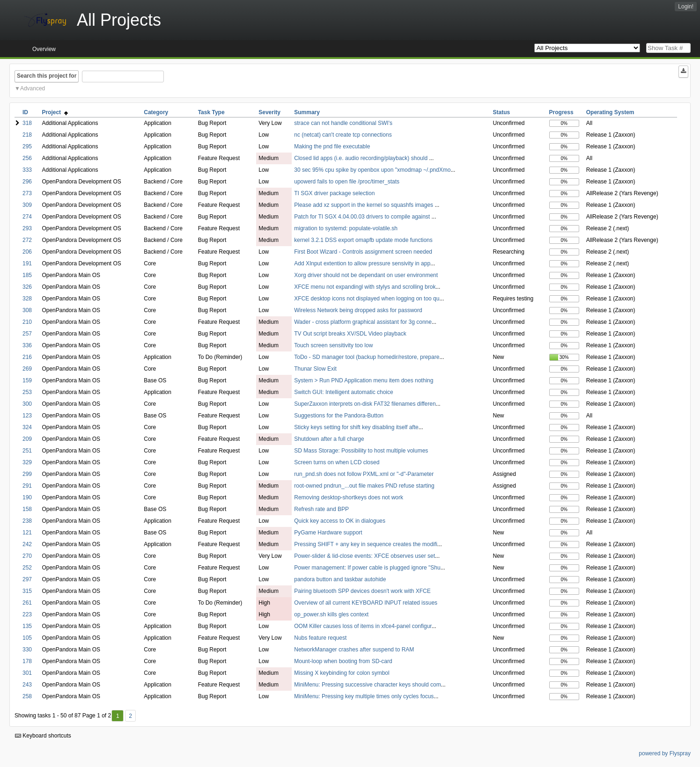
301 (27, 673)
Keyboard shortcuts (43, 736)
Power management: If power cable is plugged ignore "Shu (367, 568)
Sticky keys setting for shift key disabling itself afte (356, 427)
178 (27, 661)
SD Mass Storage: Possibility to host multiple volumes (361, 451)
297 (27, 579)
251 (27, 451)
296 (27, 182)
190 (27, 497)
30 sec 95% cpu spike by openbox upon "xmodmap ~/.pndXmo (372, 170)
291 (27, 486)
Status (501, 112)
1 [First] (118, 716)
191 (27, 263)
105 (27, 638)
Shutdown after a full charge (329, 439)
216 (27, 357)
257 (27, 334)
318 (27, 123)
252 (27, 568)
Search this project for (47, 76)
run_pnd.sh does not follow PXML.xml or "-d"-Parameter (364, 474)
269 (27, 369)
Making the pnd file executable (332, 146)
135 (27, 626)
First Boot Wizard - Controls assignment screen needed (363, 252)
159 (27, 380)
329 (27, 462)
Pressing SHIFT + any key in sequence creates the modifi (366, 544)
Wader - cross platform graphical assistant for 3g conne (363, 322)
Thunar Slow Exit (315, 369)
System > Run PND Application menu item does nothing (364, 380)
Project (55, 112)
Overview (44, 49)
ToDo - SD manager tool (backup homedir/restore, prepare (367, 357)
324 (27, 427)
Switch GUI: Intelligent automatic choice (343, 392)
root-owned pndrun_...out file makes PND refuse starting (364, 486)
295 (27, 146)
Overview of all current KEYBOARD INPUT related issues (366, 603)
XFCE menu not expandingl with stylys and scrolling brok (365, 287)
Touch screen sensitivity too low (333, 345)
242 (27, 544)
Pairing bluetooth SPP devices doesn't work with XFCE (362, 591)
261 (27, 603)
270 (27, 556)
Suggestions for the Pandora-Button (339, 416)
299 (27, 474)
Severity (269, 112)
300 (27, 404)
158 (27, 509)
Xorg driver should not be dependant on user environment (366, 275)
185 (27, 275)
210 (27, 322)
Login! (686, 7)
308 (27, 310)
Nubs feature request (320, 638)
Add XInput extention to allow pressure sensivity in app (362, 263)
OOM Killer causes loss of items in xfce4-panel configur (363, 626)
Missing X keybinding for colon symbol (342, 673)
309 (27, 205)
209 (27, 439)
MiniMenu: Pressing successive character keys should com (367, 685)
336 (27, 345)
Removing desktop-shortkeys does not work (349, 497)
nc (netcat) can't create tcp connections (343, 135)
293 (27, 228)
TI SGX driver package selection (334, 193)
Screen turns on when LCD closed (337, 462)
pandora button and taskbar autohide (340, 579)
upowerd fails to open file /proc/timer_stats (347, 182)
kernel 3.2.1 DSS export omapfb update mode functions (363, 240)
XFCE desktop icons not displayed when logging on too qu (367, 299)
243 (27, 685)
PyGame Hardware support (328, 533)
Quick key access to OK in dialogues (340, 521)
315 (27, 591)
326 (27, 287)
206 (27, 252)
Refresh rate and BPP (321, 509)
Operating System (610, 112)
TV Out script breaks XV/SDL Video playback (350, 334)
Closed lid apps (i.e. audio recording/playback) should (361, 158)
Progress (561, 112)
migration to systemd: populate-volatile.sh (346, 228)
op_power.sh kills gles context (331, 614)
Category (156, 112)
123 (27, 416)
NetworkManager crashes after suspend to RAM (354, 650)
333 (27, 170)
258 (27, 696)
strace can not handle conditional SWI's (343, 123)
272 (27, 240)
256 (27, 158)
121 (27, 533)
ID (25, 112)
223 (27, 614)
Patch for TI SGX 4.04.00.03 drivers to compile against (363, 217)
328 (27, 299)
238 (27, 521)
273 (27, 193)
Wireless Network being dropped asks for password (358, 310)
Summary (307, 112)
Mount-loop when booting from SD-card (343, 661)
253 (27, 392)
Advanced (33, 88)
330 (27, 650)
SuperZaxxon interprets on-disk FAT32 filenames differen (365, 404)
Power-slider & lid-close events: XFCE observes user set (365, 556)
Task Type (211, 112)
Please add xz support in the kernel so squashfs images (364, 205)
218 (27, 135)
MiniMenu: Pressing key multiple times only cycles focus (364, 696)
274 (27, 217)
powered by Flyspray (665, 753)
